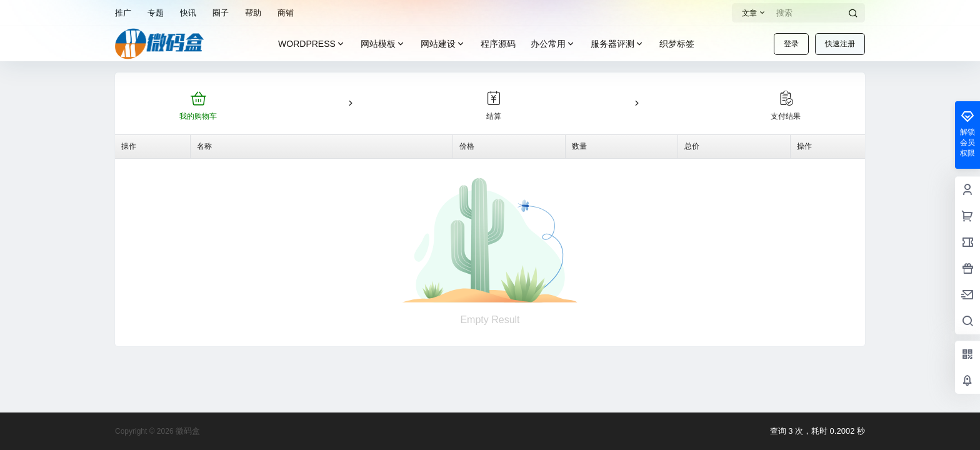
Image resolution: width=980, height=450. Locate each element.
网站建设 (443, 44)
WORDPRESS (312, 44)
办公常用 (553, 44)
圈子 (221, 13)
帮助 (253, 13)
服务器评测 (617, 44)
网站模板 (383, 44)
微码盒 (187, 431)
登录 (791, 44)
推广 (123, 13)
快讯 (188, 13)
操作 (129, 146)
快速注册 (840, 44)
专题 (156, 13)
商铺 (286, 13)
